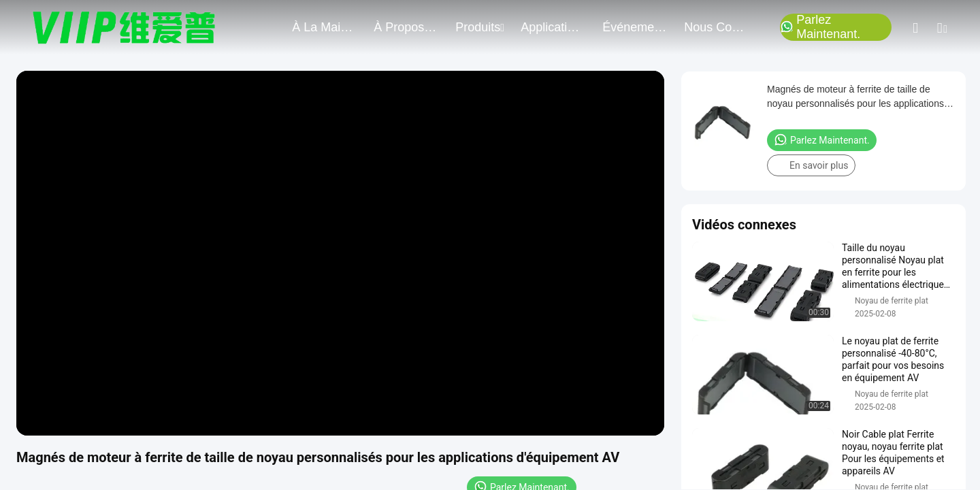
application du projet (553, 27)
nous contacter (717, 27)
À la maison (325, 27)
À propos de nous (406, 27)
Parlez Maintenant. (820, 27)
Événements (635, 27)
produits (480, 27)
